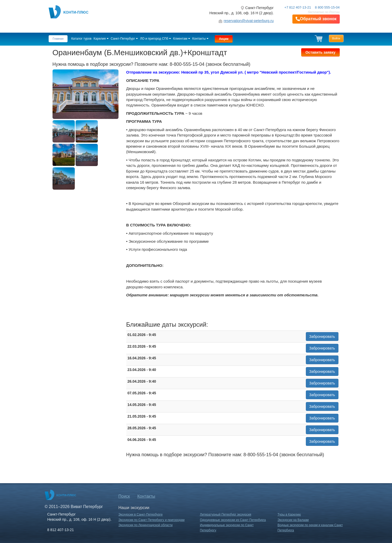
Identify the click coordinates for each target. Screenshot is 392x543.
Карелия (101, 39)
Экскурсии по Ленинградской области (146, 525)
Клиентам (182, 39)
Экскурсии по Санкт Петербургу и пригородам (152, 520)
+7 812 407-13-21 (298, 7)
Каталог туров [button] (81, 39)
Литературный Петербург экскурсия (226, 515)
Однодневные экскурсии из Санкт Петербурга (233, 520)
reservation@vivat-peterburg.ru (249, 21)
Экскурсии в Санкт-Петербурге (141, 515)
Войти (336, 38)
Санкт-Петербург (124, 39)
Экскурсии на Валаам (293, 520)
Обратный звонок (316, 19)
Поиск (124, 496)
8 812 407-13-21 (61, 530)
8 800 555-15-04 (327, 7)
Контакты (200, 39)
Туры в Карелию (289, 515)
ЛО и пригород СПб (156, 39)
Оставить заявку (320, 52)
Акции (224, 39)
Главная (58, 39)
